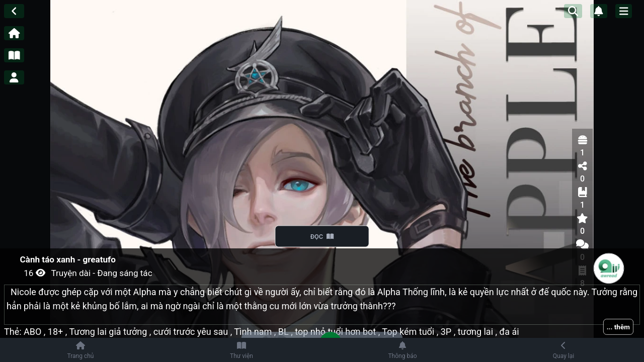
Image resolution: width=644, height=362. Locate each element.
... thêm (618, 327)
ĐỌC (322, 236)
